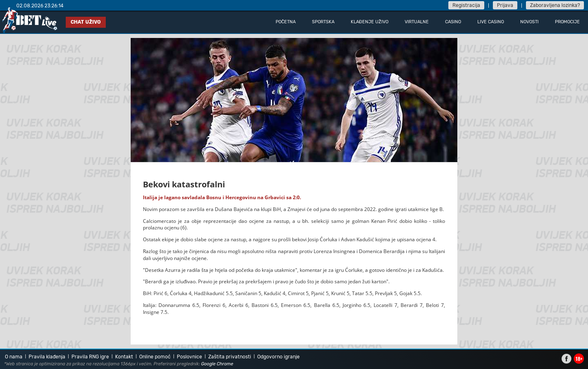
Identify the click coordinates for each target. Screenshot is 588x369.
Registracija (466, 5)
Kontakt (124, 357)
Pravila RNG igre (90, 357)
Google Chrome (217, 364)
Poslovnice (189, 357)
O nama (14, 357)
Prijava (505, 5)
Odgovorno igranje (278, 357)
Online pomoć (155, 357)
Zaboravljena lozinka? (555, 5)
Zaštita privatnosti (230, 357)
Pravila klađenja (47, 357)
